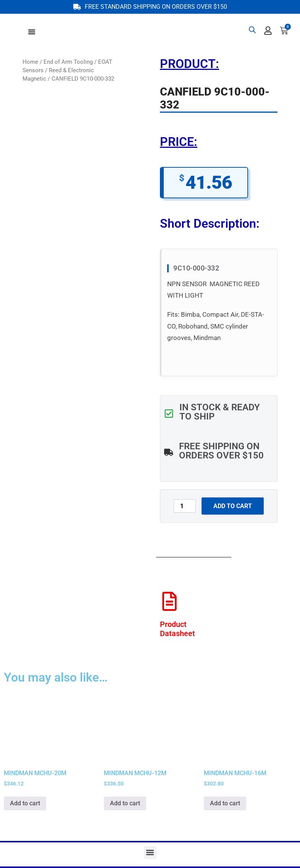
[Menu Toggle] (32, 32)
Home (30, 62)
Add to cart (233, 506)
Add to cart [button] (25, 803)
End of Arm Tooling (68, 62)
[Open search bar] (252, 30)
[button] (150, 853)
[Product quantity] (185, 506)
